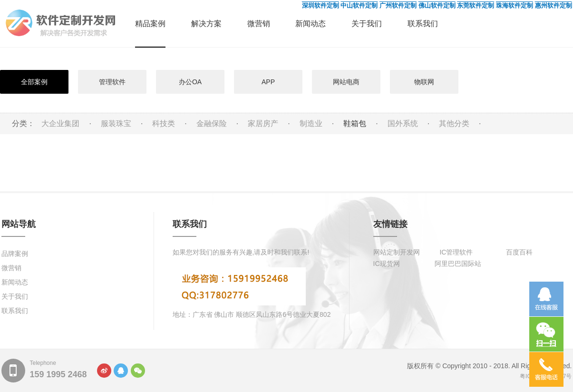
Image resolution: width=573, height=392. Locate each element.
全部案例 (34, 82)
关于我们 (367, 24)
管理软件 (112, 82)
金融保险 (212, 123)
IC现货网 (387, 264)
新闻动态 (311, 24)
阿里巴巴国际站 (458, 264)
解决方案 (206, 24)
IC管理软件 (456, 252)
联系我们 (423, 24)
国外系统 (403, 123)
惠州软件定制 (554, 5)
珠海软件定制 (515, 5)
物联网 (424, 82)
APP (268, 82)
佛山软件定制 (437, 5)
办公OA (190, 82)
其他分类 (454, 123)
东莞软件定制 (476, 5)
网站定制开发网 (397, 252)
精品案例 (150, 24)
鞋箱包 (355, 123)
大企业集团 (60, 123)
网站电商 (346, 82)
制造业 (311, 123)
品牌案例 (15, 254)
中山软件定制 (359, 5)
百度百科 (519, 252)
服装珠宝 (116, 123)
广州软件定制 (398, 5)
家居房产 (263, 123)
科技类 (164, 123)
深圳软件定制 (320, 5)
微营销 (259, 24)
